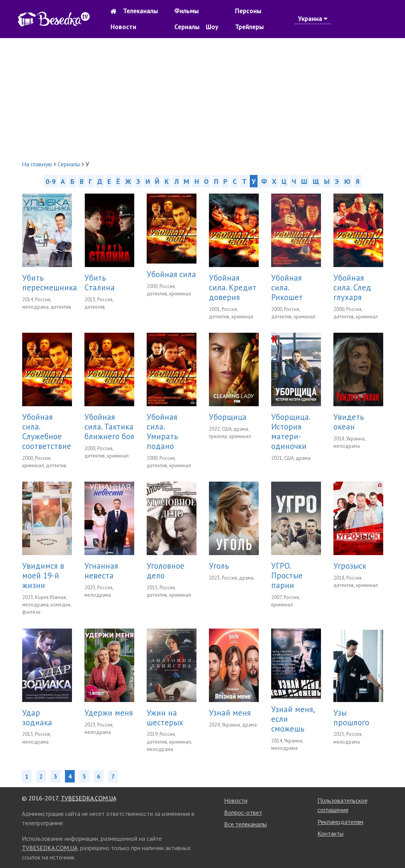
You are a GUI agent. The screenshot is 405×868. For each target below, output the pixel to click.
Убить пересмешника (50, 283)
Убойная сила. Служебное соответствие (47, 431)
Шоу (212, 27)
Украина (313, 19)
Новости (123, 27)
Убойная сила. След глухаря (352, 287)
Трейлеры (249, 27)
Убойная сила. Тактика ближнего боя (109, 427)
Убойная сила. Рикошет (287, 287)
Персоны (248, 11)
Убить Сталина (100, 283)
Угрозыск (350, 566)
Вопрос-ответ (243, 812)
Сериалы (187, 27)
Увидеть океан (349, 422)
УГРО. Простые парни (287, 575)
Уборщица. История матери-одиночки (290, 431)
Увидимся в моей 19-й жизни (43, 575)
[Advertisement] (202, 99)
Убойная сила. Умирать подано (162, 431)
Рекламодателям (340, 822)
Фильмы (187, 11)
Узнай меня (230, 713)
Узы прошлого (351, 718)
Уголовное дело (166, 571)
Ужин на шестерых (165, 718)
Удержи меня (109, 713)
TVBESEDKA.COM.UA (89, 798)
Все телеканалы (245, 824)
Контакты (330, 833)
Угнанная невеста (101, 571)
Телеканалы (140, 11)
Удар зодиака (37, 718)
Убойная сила (171, 274)
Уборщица (228, 417)
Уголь (219, 566)
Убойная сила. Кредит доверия (233, 287)
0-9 (51, 181)
